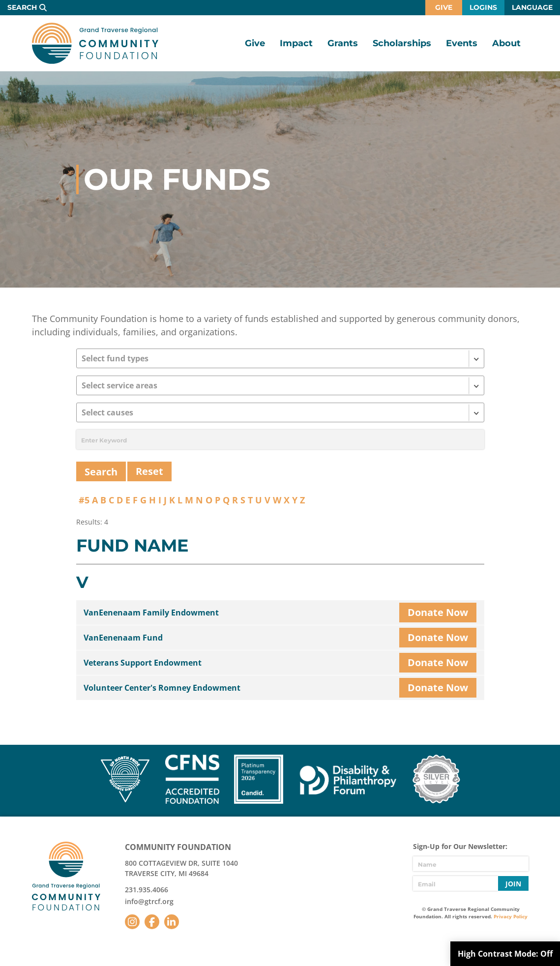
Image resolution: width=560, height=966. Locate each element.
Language (532, 7)
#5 (84, 500)
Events (462, 43)
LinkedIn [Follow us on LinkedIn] (172, 922)
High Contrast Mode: (505, 954)
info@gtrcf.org (149, 901)
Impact (296, 43)
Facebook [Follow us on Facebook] (152, 922)
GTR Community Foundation (95, 43)
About (506, 43)
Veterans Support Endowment (143, 663)
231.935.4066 (147, 890)
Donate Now (438, 612)
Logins (483, 7)
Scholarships (402, 43)
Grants (343, 43)
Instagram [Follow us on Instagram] (132, 922)
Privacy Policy (511, 916)
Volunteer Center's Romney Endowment (162, 688)
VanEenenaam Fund (123, 638)
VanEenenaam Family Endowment (151, 613)
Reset (149, 471)
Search (22, 7)
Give (444, 7)
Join (513, 884)
